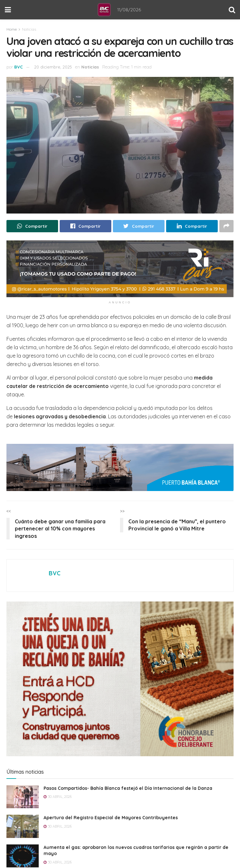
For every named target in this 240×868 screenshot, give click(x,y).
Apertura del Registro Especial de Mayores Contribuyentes (111, 818)
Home (12, 29)
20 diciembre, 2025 (53, 67)
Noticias (29, 29)
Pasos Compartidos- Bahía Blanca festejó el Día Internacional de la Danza (128, 788)
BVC (19, 67)
